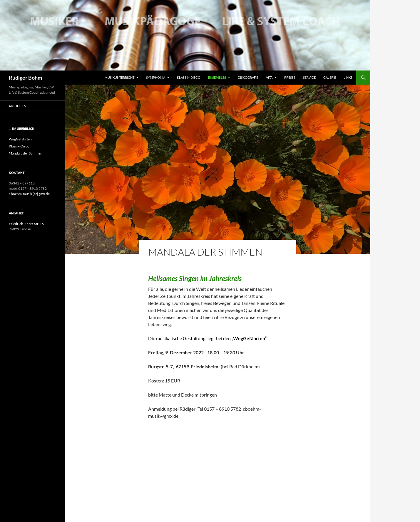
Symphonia (156, 77)
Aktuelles (17, 106)
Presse (290, 77)
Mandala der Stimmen (26, 153)
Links (348, 77)
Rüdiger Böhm (25, 78)
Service (309, 77)
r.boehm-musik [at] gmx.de (29, 194)
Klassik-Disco (189, 77)
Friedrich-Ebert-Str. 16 (26, 224)
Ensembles (217, 77)
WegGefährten (20, 139)
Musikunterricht (119, 77)
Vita (269, 77)
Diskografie (248, 77)
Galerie (330, 77)
